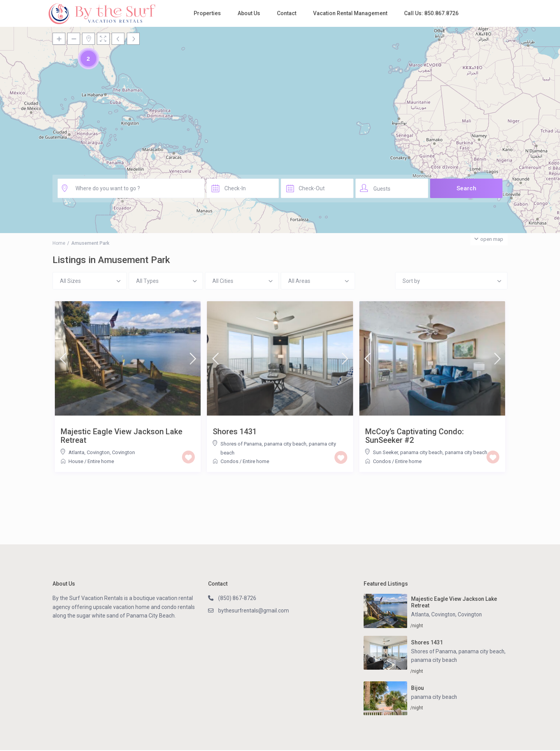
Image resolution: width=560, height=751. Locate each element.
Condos (229, 461)
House (76, 461)
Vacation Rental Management (350, 13)
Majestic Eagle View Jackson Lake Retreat (122, 436)
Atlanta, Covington (89, 452)
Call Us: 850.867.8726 (431, 13)
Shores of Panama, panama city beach (263, 444)
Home (59, 243)
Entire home (101, 461)
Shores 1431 (235, 432)
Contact (287, 13)
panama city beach (466, 452)
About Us (249, 13)
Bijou (418, 688)
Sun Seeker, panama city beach (408, 452)
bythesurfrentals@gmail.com (254, 611)
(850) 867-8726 (237, 598)
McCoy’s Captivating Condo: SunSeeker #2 (415, 436)
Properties (207, 13)
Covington (123, 452)
